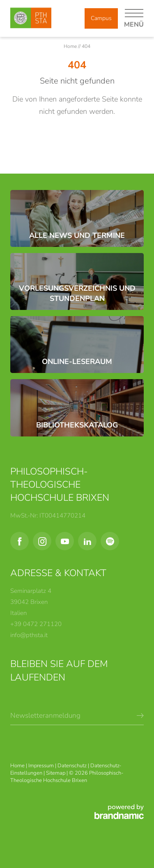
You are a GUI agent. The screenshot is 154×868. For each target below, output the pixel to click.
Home (71, 46)
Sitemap (56, 773)
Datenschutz (73, 766)
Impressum (42, 766)
